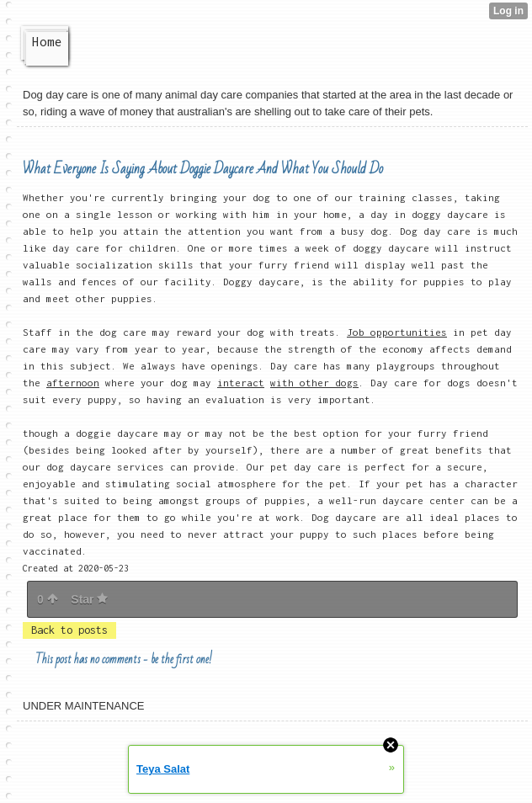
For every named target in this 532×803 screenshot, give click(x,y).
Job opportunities (397, 332)
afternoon (73, 383)
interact (241, 383)
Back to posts (69, 630)
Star (89, 599)
